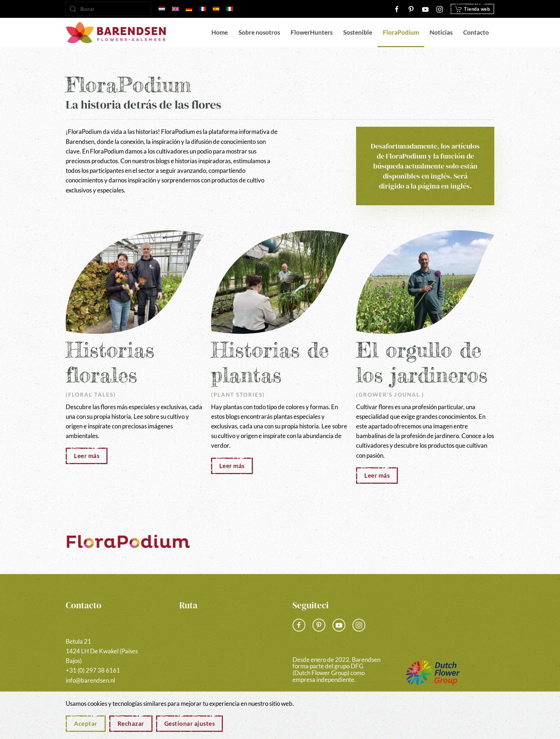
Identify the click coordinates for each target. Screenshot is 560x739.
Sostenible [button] (358, 32)
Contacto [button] (476, 32)
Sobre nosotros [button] (259, 32)
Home (220, 32)
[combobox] (109, 9)
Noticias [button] (441, 32)
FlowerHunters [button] (312, 32)
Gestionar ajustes (190, 723)
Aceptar (86, 723)
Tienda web (472, 9)
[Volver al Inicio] (116, 32)
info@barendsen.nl (90, 680)
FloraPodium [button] (401, 32)
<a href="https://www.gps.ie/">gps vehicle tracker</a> (224, 651)
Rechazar (131, 723)
